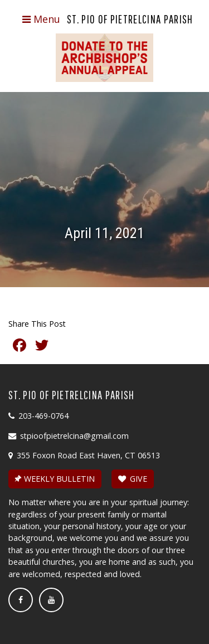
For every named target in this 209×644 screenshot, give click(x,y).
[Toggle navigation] (41, 20)
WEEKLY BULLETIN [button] (54, 479)
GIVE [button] (133, 479)
